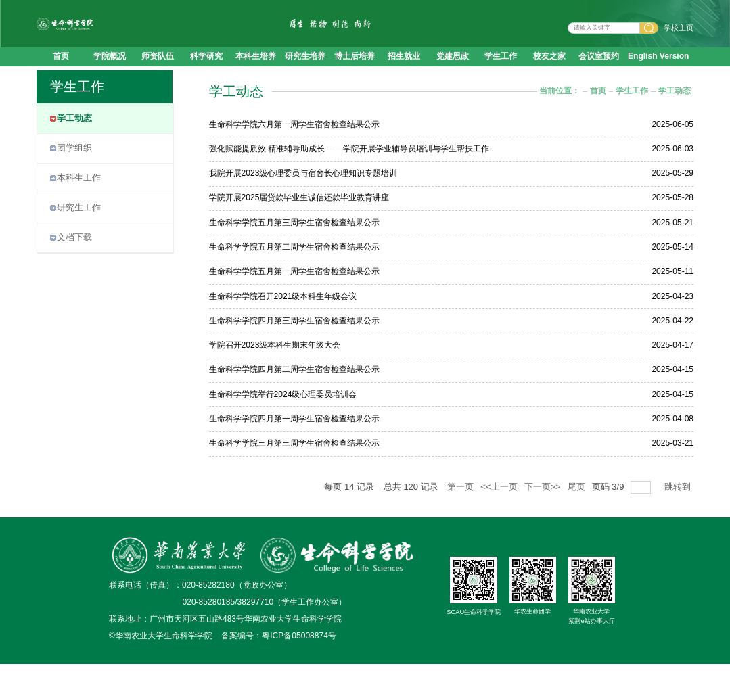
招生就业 (404, 74)
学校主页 (679, 37)
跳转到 (679, 522)
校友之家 (549, 74)
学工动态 (675, 126)
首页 (61, 74)
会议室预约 (599, 74)
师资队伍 (158, 74)
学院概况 (110, 74)
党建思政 (453, 74)
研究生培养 (305, 74)
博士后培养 (355, 74)
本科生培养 (256, 74)
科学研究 (206, 74)
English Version (658, 74)
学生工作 (501, 74)
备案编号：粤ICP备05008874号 (279, 672)
